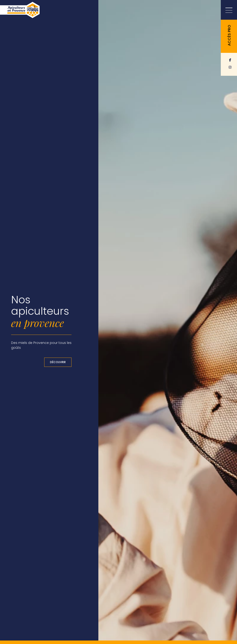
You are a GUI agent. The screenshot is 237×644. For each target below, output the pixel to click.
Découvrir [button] (58, 362)
